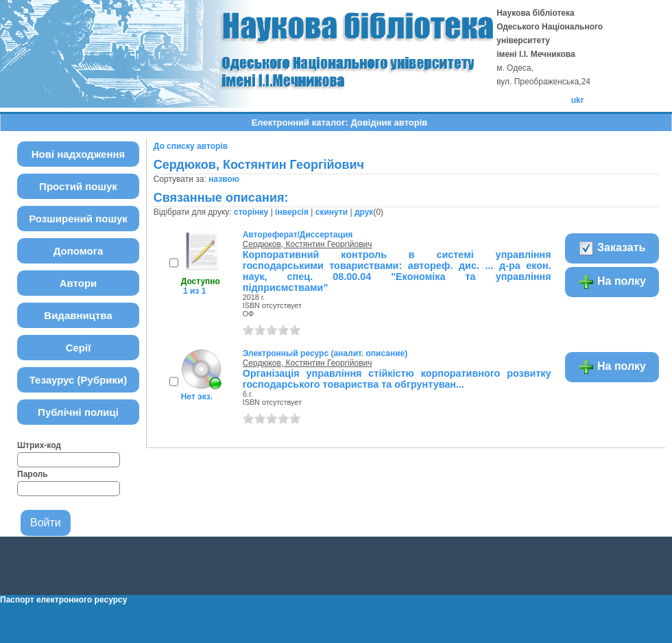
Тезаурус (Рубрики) (79, 380)
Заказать (612, 248)
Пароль (33, 474)
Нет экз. (197, 397)
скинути (332, 212)
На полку (612, 282)
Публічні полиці (78, 412)
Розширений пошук (78, 219)
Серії (79, 348)
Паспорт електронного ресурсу (63, 600)
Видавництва (78, 315)
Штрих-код (39, 445)
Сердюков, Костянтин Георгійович (308, 244)
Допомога (79, 251)
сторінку (251, 212)
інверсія (292, 212)
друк (364, 212)
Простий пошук (78, 186)
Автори (79, 283)
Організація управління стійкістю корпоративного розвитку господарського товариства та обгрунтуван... (397, 379)
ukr (578, 100)
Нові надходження (79, 154)
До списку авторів (191, 146)
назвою (224, 179)
